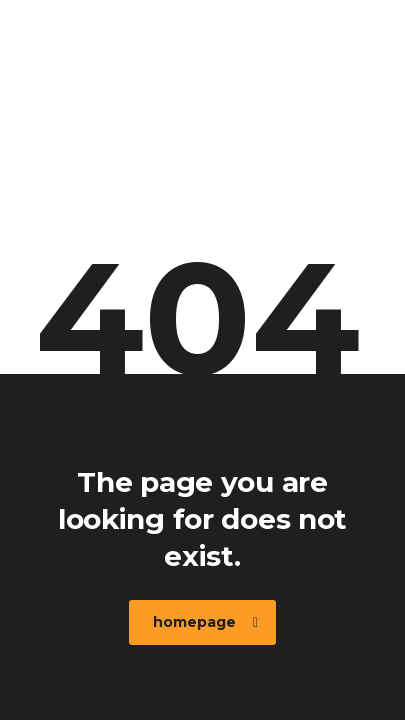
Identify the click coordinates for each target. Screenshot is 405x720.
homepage (205, 622)
